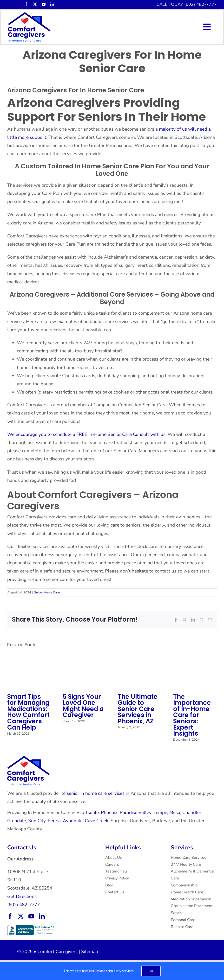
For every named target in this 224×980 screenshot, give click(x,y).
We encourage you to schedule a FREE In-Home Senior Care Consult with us (86, 434)
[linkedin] (52, 4)
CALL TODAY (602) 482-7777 (187, 4)
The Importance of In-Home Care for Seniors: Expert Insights (192, 715)
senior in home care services (96, 793)
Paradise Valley (135, 813)
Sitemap (90, 952)
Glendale (17, 821)
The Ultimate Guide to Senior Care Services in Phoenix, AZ (138, 709)
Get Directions (22, 897)
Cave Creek (97, 821)
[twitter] (35, 4)
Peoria (54, 821)
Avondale (73, 821)
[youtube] (44, 4)
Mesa (175, 813)
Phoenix (109, 813)
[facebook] (26, 4)
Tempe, (161, 813)
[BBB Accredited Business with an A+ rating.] (31, 927)
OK (151, 971)
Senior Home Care (47, 592)
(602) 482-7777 (23, 905)
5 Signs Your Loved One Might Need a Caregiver (83, 706)
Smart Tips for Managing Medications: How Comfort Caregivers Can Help (28, 712)
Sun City (37, 821)
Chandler (192, 813)
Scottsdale (88, 813)
